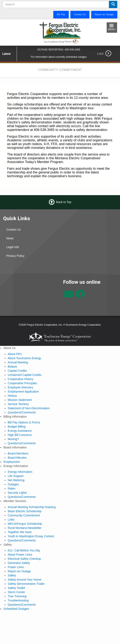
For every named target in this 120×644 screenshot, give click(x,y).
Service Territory (18, 404)
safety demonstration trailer (41, 122)
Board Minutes (17, 458)
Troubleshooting (18, 600)
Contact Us (13, 230)
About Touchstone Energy (24, 358)
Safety (12, 575)
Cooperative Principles (22, 383)
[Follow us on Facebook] (80, 296)
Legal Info (13, 247)
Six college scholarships (25, 104)
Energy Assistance (20, 431)
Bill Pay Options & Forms (24, 422)
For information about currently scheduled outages (59, 57)
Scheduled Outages (16, 609)
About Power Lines (20, 555)
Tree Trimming (17, 596)
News (10, 238)
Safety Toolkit (16, 588)
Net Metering (16, 480)
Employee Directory (20, 387)
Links (11, 520)
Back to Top (64, 202)
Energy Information (20, 472)
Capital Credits (17, 371)
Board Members (18, 453)
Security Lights (17, 493)
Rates (12, 488)
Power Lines (16, 567)
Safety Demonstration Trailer (26, 584)
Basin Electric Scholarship (25, 511)
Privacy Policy (15, 256)
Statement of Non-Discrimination (29, 408)
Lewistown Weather (30, 294)
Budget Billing (17, 427)
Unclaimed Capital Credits (25, 375)
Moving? (13, 439)
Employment (12, 462)
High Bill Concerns (20, 435)
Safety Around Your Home (24, 580)
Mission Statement (20, 400)
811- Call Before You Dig (24, 550)
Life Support (16, 476)
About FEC (15, 354)
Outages (13, 484)
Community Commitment (24, 515)
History (12, 396)
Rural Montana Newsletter (25, 528)
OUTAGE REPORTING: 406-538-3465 (59, 50)
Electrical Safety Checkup (24, 559)
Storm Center (16, 592)
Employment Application (23, 392)
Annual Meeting (18, 362)
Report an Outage (19, 571)
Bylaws (12, 367)
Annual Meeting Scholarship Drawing (32, 507)
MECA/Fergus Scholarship (25, 524)
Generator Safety (19, 563)
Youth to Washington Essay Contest (31, 536)
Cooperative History (21, 379)
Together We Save (20, 532)
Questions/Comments (22, 412)
